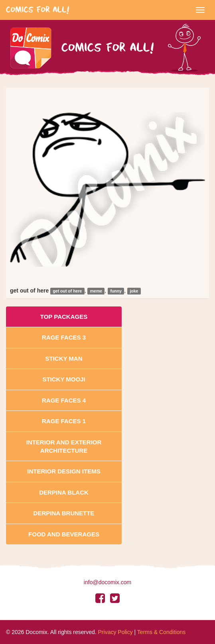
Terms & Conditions (161, 632)
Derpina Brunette (64, 513)
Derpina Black (64, 492)
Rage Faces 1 (64, 421)
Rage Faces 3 (64, 337)
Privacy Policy (115, 632)
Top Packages (64, 317)
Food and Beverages (64, 534)
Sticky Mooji (64, 379)
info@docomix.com (107, 582)
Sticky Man (64, 358)
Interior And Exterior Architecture (64, 446)
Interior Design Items (64, 471)
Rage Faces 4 (64, 400)
